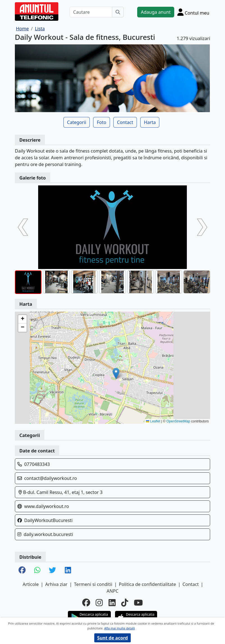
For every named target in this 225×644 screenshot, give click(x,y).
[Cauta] (118, 12)
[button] (116, 373)
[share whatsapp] (37, 571)
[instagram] (99, 603)
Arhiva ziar (56, 584)
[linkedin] (112, 603)
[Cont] (193, 12)
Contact (125, 122)
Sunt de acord (112, 638)
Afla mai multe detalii (119, 628)
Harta (150, 122)
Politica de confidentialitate (148, 584)
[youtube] (138, 603)
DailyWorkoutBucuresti (48, 520)
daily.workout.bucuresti (48, 534)
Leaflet (153, 421)
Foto (101, 122)
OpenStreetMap (178, 421)
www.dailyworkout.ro (47, 506)
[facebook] (86, 603)
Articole (31, 584)
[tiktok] (125, 603)
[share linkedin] (68, 571)
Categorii (77, 122)
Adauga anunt (156, 12)
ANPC (112, 591)
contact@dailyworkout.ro (50, 478)
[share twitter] (52, 571)
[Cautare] (91, 12)
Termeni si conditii (93, 584)
